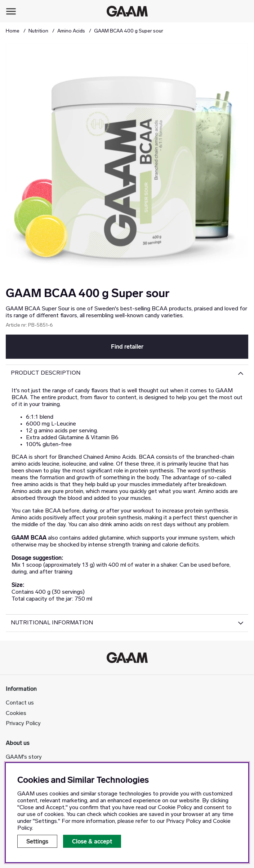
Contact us (20, 703)
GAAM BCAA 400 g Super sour (129, 31)
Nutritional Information (52, 623)
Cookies (16, 714)
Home (13, 31)
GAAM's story (24, 757)
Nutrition (38, 31)
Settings (37, 841)
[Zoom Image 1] (127, 165)
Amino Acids (71, 31)
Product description (46, 373)
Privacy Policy (23, 724)
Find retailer (127, 347)
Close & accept (92, 841)
